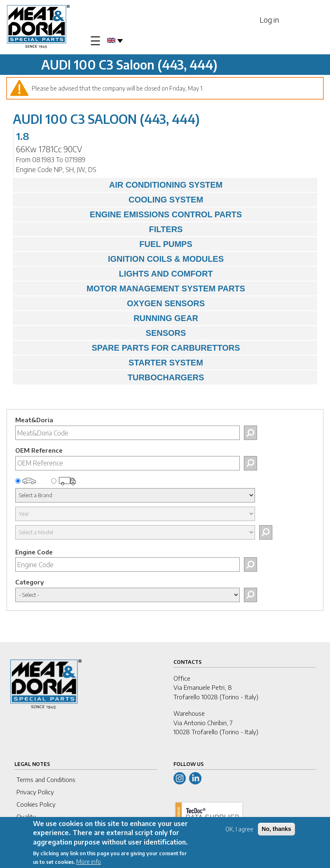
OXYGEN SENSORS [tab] (111, 303)
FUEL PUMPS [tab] (105, 244)
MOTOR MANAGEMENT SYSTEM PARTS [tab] (131, 289)
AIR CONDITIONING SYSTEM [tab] (120, 185)
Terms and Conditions (46, 780)
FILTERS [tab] (100, 229)
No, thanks (276, 830)
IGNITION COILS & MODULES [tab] (120, 259)
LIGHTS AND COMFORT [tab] (115, 274)
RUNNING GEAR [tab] (108, 318)
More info (89, 862)
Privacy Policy (35, 792)
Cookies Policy (36, 804)
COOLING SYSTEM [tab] (110, 200)
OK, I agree (239, 830)
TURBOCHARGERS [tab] (110, 377)
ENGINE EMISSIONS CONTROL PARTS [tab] (129, 214)
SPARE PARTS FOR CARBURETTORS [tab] (129, 348)
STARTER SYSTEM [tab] (110, 363)
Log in (269, 20)
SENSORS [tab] (101, 333)
